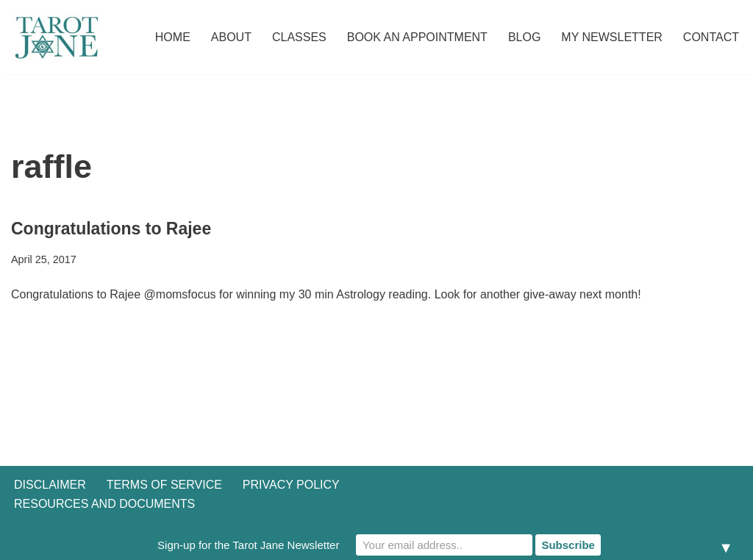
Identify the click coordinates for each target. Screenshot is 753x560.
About (231, 37)
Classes (299, 37)
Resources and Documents (104, 504)
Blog (524, 37)
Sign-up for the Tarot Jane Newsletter (248, 545)
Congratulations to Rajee (111, 229)
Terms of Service (164, 485)
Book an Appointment (417, 37)
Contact (711, 37)
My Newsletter (612, 37)
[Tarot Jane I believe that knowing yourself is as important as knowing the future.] (55, 37)
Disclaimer (50, 485)
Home (173, 37)
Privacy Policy (291, 485)
